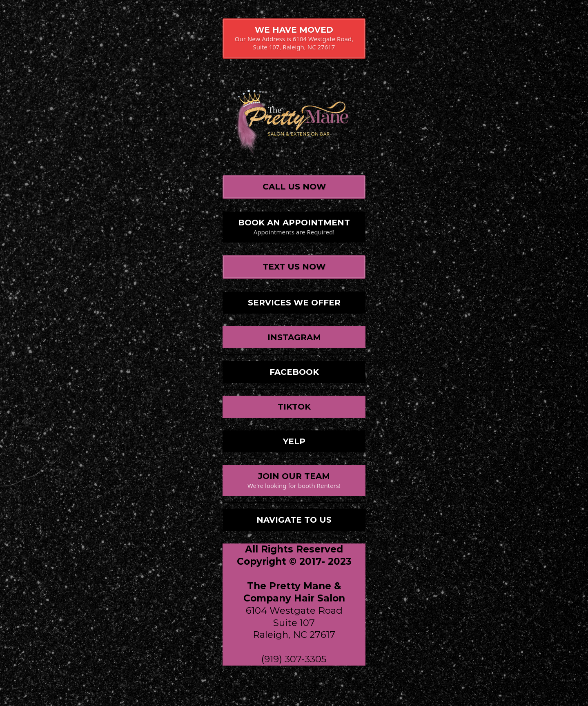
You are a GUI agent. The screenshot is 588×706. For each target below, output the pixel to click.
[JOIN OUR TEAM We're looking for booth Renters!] (294, 481)
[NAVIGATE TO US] (294, 520)
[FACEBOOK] (294, 372)
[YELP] (294, 441)
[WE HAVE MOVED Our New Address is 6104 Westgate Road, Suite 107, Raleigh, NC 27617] (294, 39)
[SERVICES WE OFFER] (294, 303)
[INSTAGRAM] (294, 337)
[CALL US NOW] (294, 187)
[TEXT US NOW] (294, 267)
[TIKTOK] (294, 407)
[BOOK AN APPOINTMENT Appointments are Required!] (294, 227)
